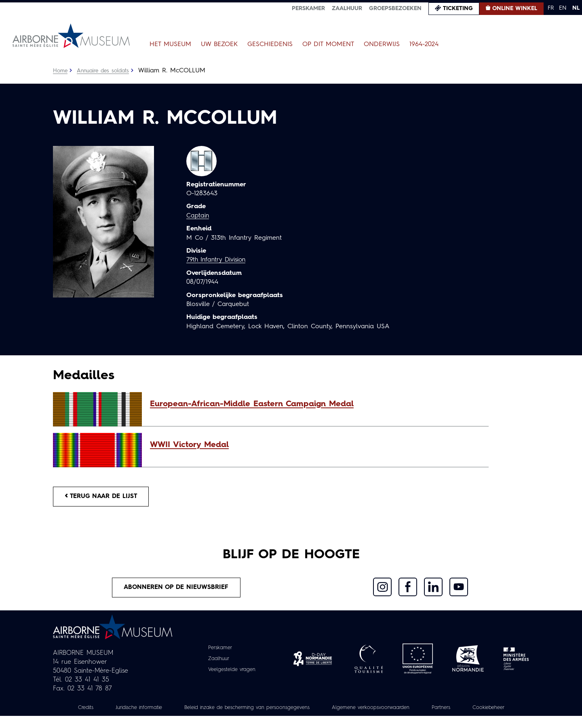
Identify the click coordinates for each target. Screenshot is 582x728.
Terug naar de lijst (104, 497)
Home (61, 71)
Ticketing (458, 8)
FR (551, 8)
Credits (96, 711)
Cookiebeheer (291, 720)
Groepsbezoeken (395, 8)
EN (563, 8)
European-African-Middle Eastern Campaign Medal (252, 404)
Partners (484, 711)
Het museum (170, 44)
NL (576, 8)
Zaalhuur (347, 8)
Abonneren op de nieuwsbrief (176, 590)
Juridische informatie (153, 711)
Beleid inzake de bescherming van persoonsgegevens (272, 711)
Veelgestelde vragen (232, 673)
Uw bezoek (219, 44)
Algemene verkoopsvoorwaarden (408, 711)
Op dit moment (328, 44)
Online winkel (515, 8)
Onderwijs (382, 44)
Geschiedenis (270, 44)
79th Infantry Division (218, 260)
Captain (198, 216)
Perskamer (308, 8)
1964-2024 (424, 44)
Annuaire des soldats (106, 71)
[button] (315, 404)
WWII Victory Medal (189, 445)
